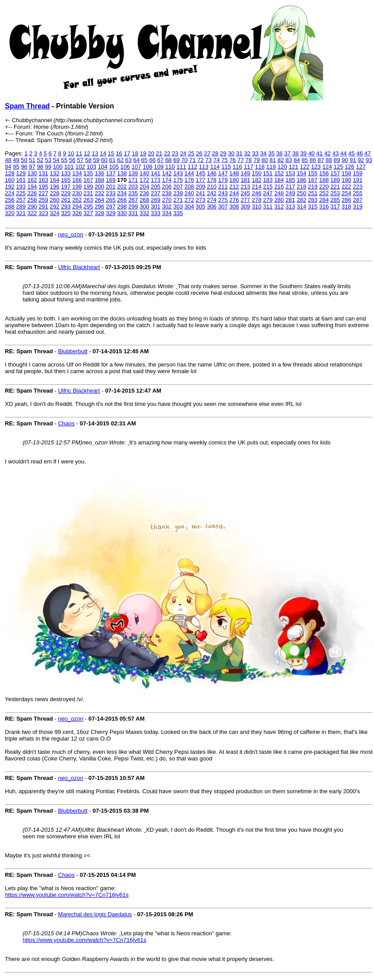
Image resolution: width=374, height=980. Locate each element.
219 (313, 187)
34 (263, 153)
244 (234, 193)
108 (148, 167)
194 (32, 187)
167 (88, 180)
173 (156, 180)
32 (247, 153)
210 (212, 187)
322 (32, 213)
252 (324, 193)
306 (212, 206)
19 (143, 153)
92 (361, 160)
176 (189, 180)
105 (114, 167)
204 (144, 187)
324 (55, 213)
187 (313, 180)
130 (32, 173)
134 (77, 173)
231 (88, 193)
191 (358, 180)
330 (122, 213)
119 (271, 167)
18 (135, 153)
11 (79, 153)
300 (144, 206)
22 (167, 153)
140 (144, 173)
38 (295, 153)
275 (223, 200)
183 (268, 180)
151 (268, 173)
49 (16, 160)
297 (111, 206)
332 (144, 213)
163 (43, 180)
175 (178, 180)
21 (159, 153)
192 (10, 187)
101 (69, 167)
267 (133, 200)
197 (66, 187)
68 (168, 160)
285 (335, 200)
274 (212, 200)
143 (178, 173)
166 (77, 180)
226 (32, 193)
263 (88, 200)
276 (234, 200)
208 (189, 187)
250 (302, 193)
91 (353, 160)
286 (347, 200)
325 (66, 213)
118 (260, 167)
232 (100, 193)
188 (324, 180)
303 (178, 206)
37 (287, 153)
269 (156, 200)
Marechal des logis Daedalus (95, 914)
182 (257, 180)
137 (111, 173)
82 (280, 160)
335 (178, 213)
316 (324, 206)
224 (10, 193)
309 (245, 206)
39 (304, 153)
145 (201, 173)
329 (111, 213)
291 (43, 206)
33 (255, 153)
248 (279, 193)
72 (200, 160)
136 (100, 173)
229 (66, 193)
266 (122, 200)
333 (156, 213)
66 (152, 160)
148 (234, 173)
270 (167, 200)
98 (40, 167)
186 (302, 180)
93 (369, 160)
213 (245, 187)
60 (104, 160)
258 (32, 200)
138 (122, 173)
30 (231, 153)
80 (265, 160)
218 (302, 187)
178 (212, 180)
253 (335, 193)
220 (324, 187)
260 (55, 200)
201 (111, 187)
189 (335, 180)
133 (66, 173)
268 (144, 200)
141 (156, 173)
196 (55, 187)
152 (279, 173)
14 (103, 153)
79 (257, 160)
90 (345, 160)
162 (32, 180)
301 (156, 206)
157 (335, 173)
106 (125, 167)
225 (21, 193)
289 (21, 206)
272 (189, 200)
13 (95, 153)
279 (268, 200)
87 (321, 160)
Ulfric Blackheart (79, 267)
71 (192, 160)
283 (313, 200)
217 (290, 187)
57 (80, 160)
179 (223, 180)
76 (233, 160)
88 (329, 160)
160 (10, 180)
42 (327, 153)
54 (56, 160)
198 (77, 187)
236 (144, 193)
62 (120, 160)
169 (111, 180)
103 (92, 167)
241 (201, 193)
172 (144, 180)
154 (302, 173)
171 (133, 180)
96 (24, 167)
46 (359, 153)
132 (55, 173)
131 (43, 173)
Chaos (66, 423)
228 (55, 193)
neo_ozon (71, 234)
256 (10, 200)
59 (96, 160)
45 (351, 153)
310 (257, 206)
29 (223, 153)
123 (316, 167)
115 (226, 167)
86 (313, 160)
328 (100, 213)
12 (87, 153)
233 (111, 193)
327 (88, 213)
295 (88, 206)
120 (282, 167)
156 (324, 173)
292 (55, 206)
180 (234, 180)
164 (55, 180)
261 (66, 200)
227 (43, 193)
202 (122, 187)
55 (64, 160)
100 (58, 167)
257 (21, 200)
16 (119, 153)
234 (122, 193)
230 (77, 193)
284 (324, 200)
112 (193, 167)
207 (178, 187)
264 (100, 200)
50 (24, 160)
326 (77, 213)
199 (88, 187)
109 (159, 167)
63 (128, 160)
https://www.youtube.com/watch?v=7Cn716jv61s (67, 895)
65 (144, 160)
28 (215, 153)
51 (32, 160)
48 (8, 160)
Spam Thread (27, 106)
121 (293, 167)
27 (207, 153)
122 (305, 167)
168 (100, 180)
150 (257, 173)
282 (302, 200)
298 (122, 206)
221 (335, 187)
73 (208, 160)
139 (133, 173)
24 (183, 153)
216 (279, 187)
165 (66, 180)
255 (358, 193)
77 (241, 160)
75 (225, 160)
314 (302, 206)
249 (290, 193)
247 (268, 193)
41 (319, 153)
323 (43, 213)
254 (347, 193)
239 (178, 193)
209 (201, 187)
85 (304, 160)
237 (156, 193)
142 (167, 173)
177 (201, 180)
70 (184, 160)
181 (245, 180)
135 (88, 173)
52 (40, 160)
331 (133, 213)
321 (21, 213)
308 (234, 206)
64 (136, 160)
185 (290, 180)
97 (32, 167)
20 (151, 153)
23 (175, 153)
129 (21, 173)
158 (347, 173)
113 (204, 167)
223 (358, 187)
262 (77, 200)
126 (350, 167)
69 (176, 160)
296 (100, 206)
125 (339, 167)
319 (358, 206)
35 (271, 153)
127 (361, 167)
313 (290, 206)
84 (296, 160)
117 (249, 167)
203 (133, 187)
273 (201, 200)
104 (103, 167)
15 (111, 153)
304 (189, 206)
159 (358, 173)
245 (245, 193)
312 (279, 206)
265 (111, 200)
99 (48, 167)
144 (189, 173)
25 (191, 153)
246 (257, 193)
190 (347, 180)
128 (10, 173)
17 (127, 153)
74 (216, 160)
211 (223, 187)
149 (245, 173)
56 (72, 160)
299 (133, 206)
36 (279, 153)
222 (347, 187)
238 (167, 193)
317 (335, 206)
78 (249, 160)
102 (80, 167)
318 (347, 206)
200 (100, 187)
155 (313, 173)
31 (239, 153)
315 (313, 206)
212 (234, 187)
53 (48, 160)
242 (212, 193)
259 (43, 200)
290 (32, 206)
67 (160, 160)
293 (66, 206)
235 (133, 193)
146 (212, 173)
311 (268, 206)
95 (16, 167)
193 (21, 187)
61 (112, 160)
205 (156, 187)
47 (367, 153)
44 (343, 153)
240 (189, 193)
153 (290, 173)
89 (337, 160)
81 (273, 160)
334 (167, 213)
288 (10, 206)
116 (238, 167)
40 (312, 153)
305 (201, 206)
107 (136, 167)
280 (279, 200)
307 (223, 206)
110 (170, 167)
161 (21, 180)
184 (279, 180)
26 (199, 153)
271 (178, 200)
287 (358, 200)
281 (290, 200)
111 (181, 167)
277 (245, 200)
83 (288, 160)
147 (223, 173)
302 (167, 206)
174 (167, 180)
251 (313, 193)
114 (215, 167)
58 (88, 160)
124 (327, 167)
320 (10, 213)
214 (257, 187)
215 (268, 187)
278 (257, 200)
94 (8, 167)
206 (167, 187)
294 (77, 206)
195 (43, 187)
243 (223, 193)
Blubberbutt (73, 351)
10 (71, 153)
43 (335, 153)
